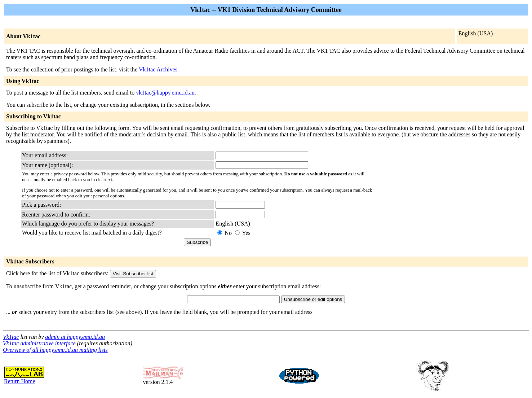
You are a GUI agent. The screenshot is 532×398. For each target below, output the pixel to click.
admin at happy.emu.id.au (75, 337)
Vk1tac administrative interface (39, 343)
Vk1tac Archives (158, 69)
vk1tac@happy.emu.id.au (165, 93)
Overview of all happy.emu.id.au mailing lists (55, 350)
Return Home (24, 379)
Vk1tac (11, 337)
